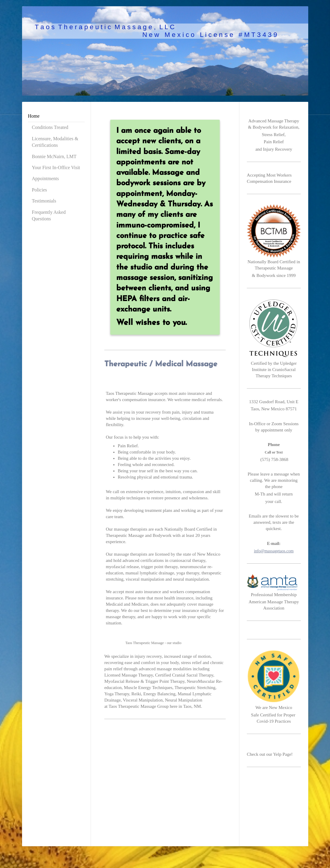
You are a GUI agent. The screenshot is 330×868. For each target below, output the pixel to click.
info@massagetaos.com (274, 551)
